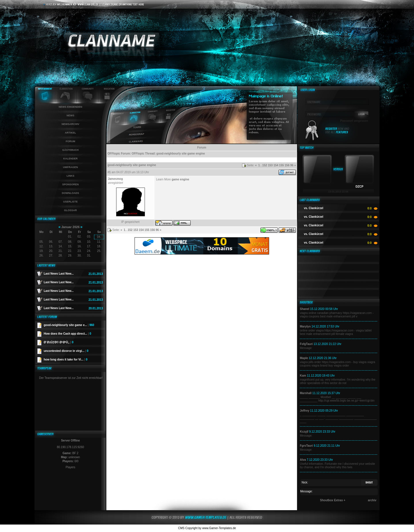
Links (71, 176)
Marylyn (305, 326)
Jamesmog (115, 179)
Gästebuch (70, 150)
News (71, 115)
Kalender (70, 159)
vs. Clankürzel (314, 208)
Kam (303, 376)
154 (276, 165)
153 (270, 165)
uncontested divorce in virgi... (66, 351)
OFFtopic (114, 154)
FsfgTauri (306, 344)
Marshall (306, 393)
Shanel (305, 309)
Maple (304, 358)
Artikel (71, 133)
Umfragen (70, 167)
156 (287, 165)
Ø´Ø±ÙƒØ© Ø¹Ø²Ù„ (59, 342)
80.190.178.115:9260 (71, 447)
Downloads (70, 193)
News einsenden (70, 107)
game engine (180, 179)
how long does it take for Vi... (66, 360)
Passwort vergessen (354, 121)
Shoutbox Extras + (333, 500)
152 (265, 165)
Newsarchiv (70, 124)
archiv (372, 500)
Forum (71, 141)
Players (70, 467)
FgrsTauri (306, 446)
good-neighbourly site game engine (181, 154)
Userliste (71, 202)
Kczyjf (304, 432)
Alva (303, 460)
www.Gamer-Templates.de (219, 528)
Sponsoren (70, 184)
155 (282, 165)
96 (292, 165)
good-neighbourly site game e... (69, 325)
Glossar (71, 210)
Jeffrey (305, 411)
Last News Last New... (59, 274)
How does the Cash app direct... (67, 334)
